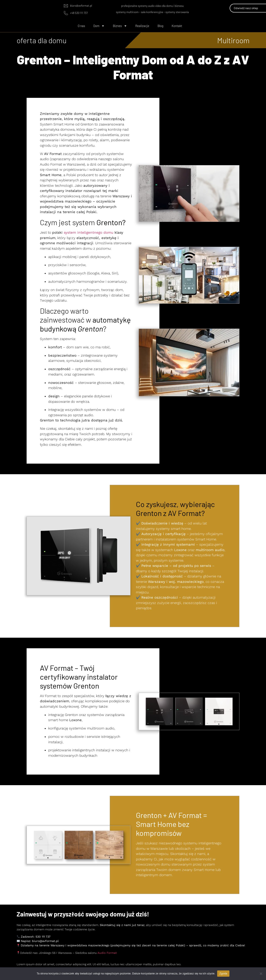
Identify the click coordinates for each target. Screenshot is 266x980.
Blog (160, 26)
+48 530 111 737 (79, 13)
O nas (81, 26)
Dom (99, 26)
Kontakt (177, 26)
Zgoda (223, 973)
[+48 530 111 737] (66, 13)
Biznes (120, 26)
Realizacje (142, 26)
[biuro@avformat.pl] (66, 6)
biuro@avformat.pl (81, 6)
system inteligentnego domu (89, 232)
